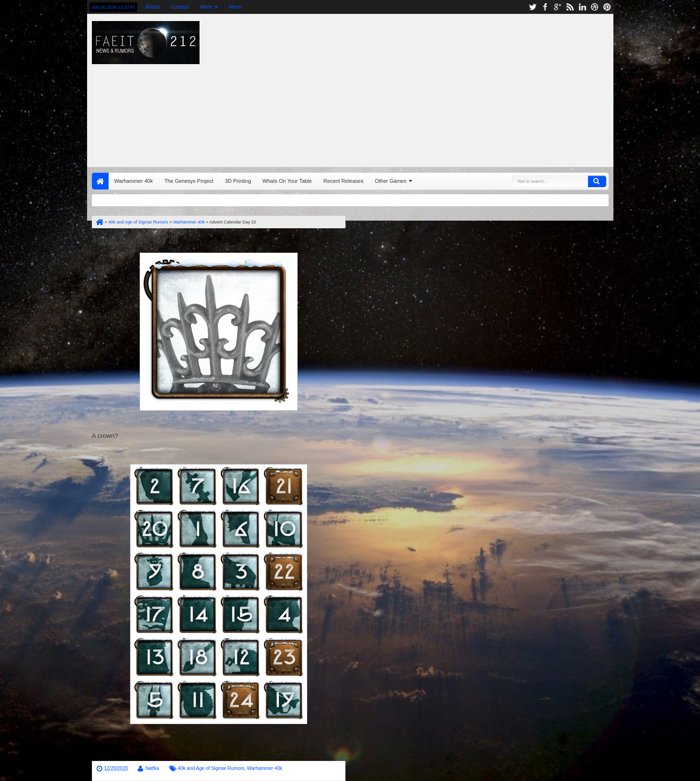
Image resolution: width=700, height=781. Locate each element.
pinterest (607, 7)
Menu (235, 7)
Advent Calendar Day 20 (135, 239)
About (152, 7)
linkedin (582, 7)
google (557, 7)
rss (570, 7)
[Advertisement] (480, 88)
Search (597, 181)
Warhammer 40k (134, 181)
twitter (533, 7)
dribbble (595, 7)
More (206, 7)
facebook (545, 7)
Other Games (390, 181)
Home (100, 181)
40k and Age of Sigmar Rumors (211, 768)
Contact (180, 7)
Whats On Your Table (287, 181)
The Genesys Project (189, 181)
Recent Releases (344, 181)
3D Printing (238, 181)
